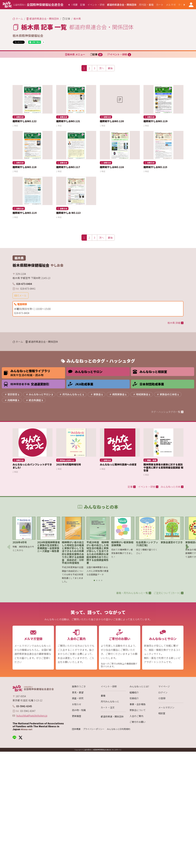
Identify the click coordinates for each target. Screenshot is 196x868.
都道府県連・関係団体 (112, 716)
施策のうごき (79, 686)
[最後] (110, 68)
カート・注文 (108, 707)
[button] (94, 580)
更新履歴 (77, 716)
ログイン (163, 692)
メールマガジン (166, 707)
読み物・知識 (79, 710)
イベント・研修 (109, 686)
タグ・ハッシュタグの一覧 (167, 412)
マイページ (164, 686)
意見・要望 (78, 692)
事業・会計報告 (138, 704)
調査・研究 (78, 698)
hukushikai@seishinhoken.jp (32, 715)
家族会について (138, 710)
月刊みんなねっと (110, 701)
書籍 (103, 696)
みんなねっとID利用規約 (119, 729)
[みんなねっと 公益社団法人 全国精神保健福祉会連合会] (33, 5)
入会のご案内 (136, 716)
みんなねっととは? (139, 686)
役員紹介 (134, 698)
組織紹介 (134, 692)
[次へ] (102, 68)
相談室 (162, 713)
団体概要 (76, 729)
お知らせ (77, 704)
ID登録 (162, 698)
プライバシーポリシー (94, 729)
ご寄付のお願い (138, 722)
